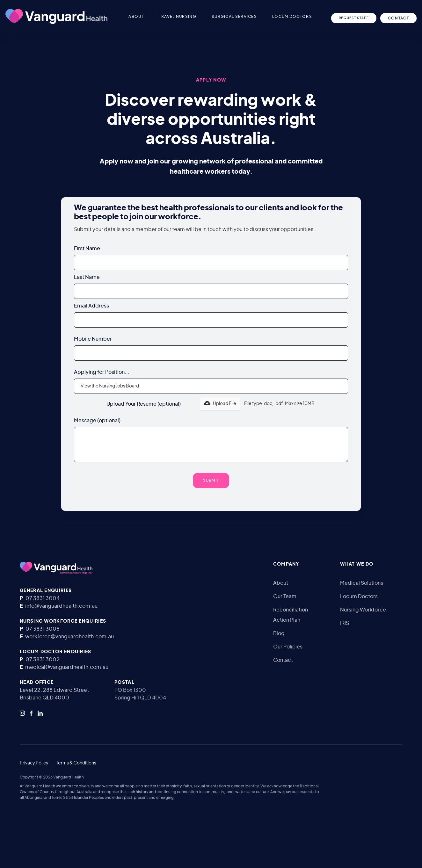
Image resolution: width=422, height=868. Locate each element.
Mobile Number (93, 339)
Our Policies (288, 647)
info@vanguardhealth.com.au (61, 606)
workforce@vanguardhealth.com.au (69, 637)
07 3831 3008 (43, 629)
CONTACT (398, 18)
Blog (279, 633)
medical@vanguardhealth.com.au (67, 667)
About (281, 583)
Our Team (285, 597)
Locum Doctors (359, 597)
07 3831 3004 (43, 598)
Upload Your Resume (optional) (144, 404)
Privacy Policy (34, 763)
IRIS (345, 623)
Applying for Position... (102, 372)
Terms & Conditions (76, 763)
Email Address (91, 306)
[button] (151, 17)
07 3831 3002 (43, 660)
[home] (56, 16)
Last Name (87, 277)
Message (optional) (97, 421)
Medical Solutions (362, 583)
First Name (87, 249)
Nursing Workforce (363, 610)
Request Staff (354, 18)
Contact (283, 660)
